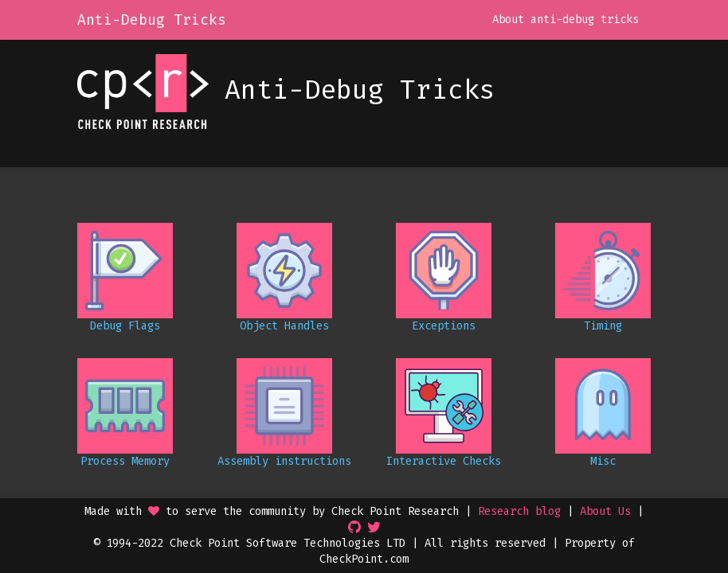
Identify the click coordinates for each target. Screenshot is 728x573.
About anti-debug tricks (566, 19)
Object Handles (284, 326)
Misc (603, 461)
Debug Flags (125, 326)
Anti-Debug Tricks (152, 20)
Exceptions (444, 326)
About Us (605, 511)
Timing (603, 326)
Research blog (519, 511)
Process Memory (125, 461)
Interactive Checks (444, 461)
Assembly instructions (284, 461)
